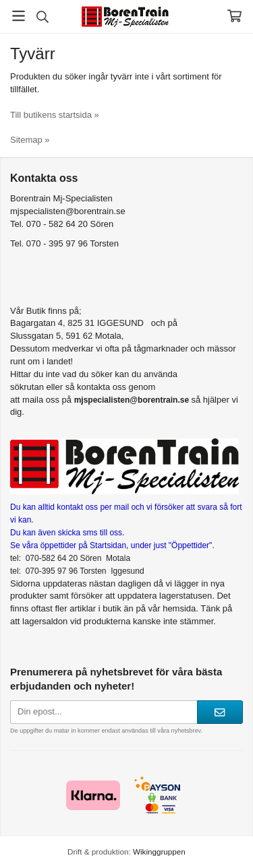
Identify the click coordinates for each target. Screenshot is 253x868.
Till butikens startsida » (55, 115)
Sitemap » (30, 140)
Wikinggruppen (159, 852)
